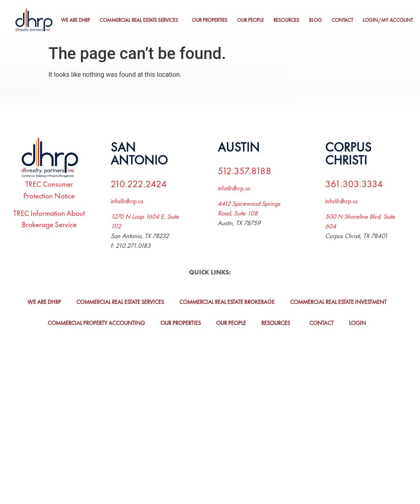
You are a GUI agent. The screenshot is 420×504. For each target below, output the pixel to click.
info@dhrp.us (127, 201)
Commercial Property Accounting (96, 323)
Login (357, 323)
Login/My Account (388, 20)
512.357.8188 (245, 171)
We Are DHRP (76, 20)
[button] (141, 20)
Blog (315, 20)
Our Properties (210, 20)
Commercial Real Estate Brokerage (227, 302)
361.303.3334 (354, 184)
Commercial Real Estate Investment (338, 302)
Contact (342, 20)
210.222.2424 (139, 184)
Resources (286, 20)
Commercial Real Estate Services (139, 20)
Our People (250, 20)
